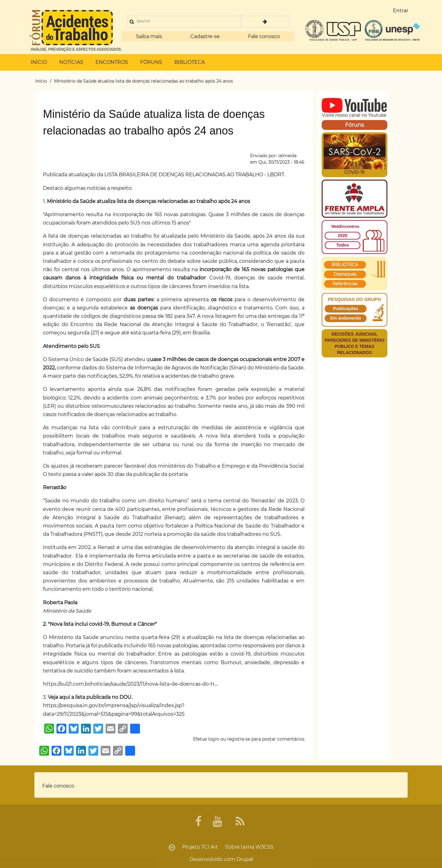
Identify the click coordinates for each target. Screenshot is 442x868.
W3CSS (264, 847)
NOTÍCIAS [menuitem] (71, 62)
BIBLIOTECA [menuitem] (190, 62)
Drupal (245, 859)
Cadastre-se (205, 36)
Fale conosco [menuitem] (58, 786)
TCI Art (210, 847)
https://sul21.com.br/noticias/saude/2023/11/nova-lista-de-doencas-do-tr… (130, 684)
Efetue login (206, 739)
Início (41, 81)
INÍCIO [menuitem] (39, 62)
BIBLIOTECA (345, 265)
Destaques (345, 274)
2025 (342, 235)
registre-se (239, 739)
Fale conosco (264, 36)
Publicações (346, 309)
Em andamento (346, 318)
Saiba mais (149, 36)
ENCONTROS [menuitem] (112, 62)
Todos (343, 245)
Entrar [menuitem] (401, 11)
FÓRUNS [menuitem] (151, 62)
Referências (345, 284)
